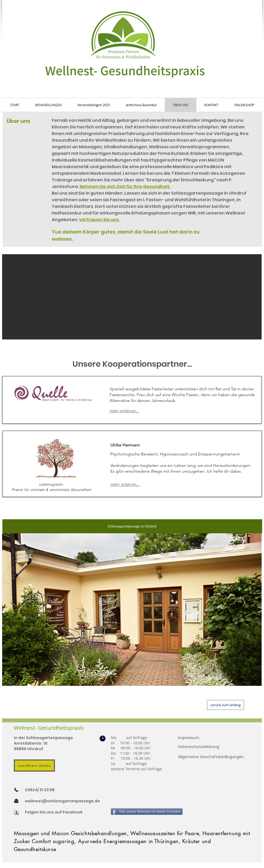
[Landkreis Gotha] (34, 766)
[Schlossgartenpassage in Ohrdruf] (132, 526)
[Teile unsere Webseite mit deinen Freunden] (147, 812)
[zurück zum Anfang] (226, 705)
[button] (132, 297)
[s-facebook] (16, 812)
